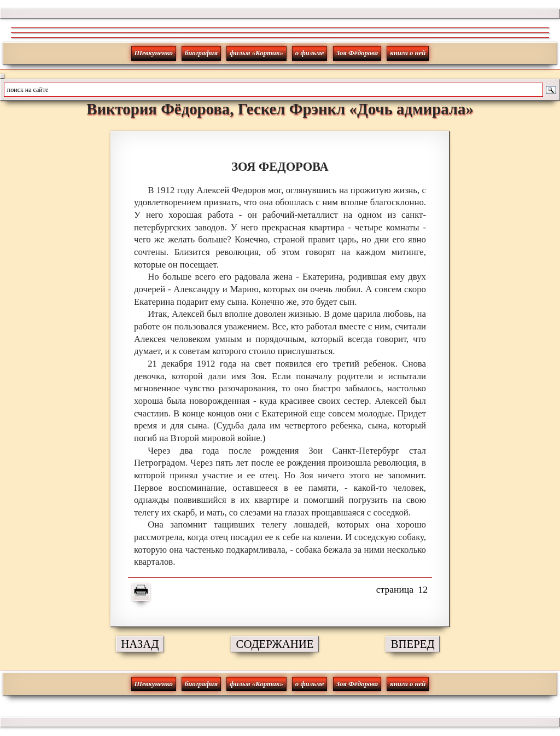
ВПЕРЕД (413, 644)
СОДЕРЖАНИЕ (275, 644)
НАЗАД (140, 644)
